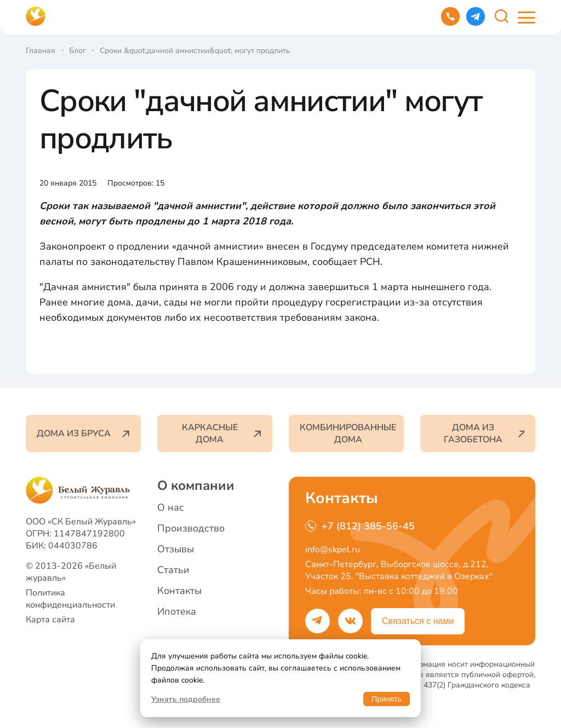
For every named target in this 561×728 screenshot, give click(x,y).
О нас (171, 507)
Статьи (173, 570)
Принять (387, 699)
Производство (191, 528)
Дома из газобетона (484, 434)
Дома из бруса (83, 434)
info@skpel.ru (333, 550)
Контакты (179, 591)
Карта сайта (50, 620)
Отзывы (176, 549)
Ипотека (177, 611)
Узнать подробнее (186, 699)
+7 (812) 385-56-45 (360, 526)
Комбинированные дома (348, 434)
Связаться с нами (418, 621)
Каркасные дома (222, 434)
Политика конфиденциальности (70, 599)
